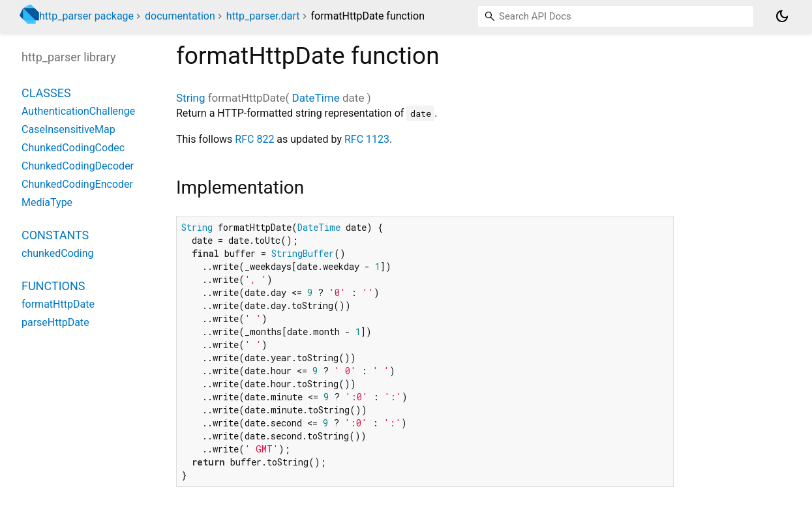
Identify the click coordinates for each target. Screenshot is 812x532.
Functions (53, 286)
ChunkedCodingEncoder (77, 184)
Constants (55, 235)
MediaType (47, 202)
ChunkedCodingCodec (73, 148)
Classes (46, 93)
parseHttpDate (55, 322)
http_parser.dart (263, 16)
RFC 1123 (367, 139)
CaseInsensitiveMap (68, 129)
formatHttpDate (58, 304)
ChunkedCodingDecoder (78, 166)
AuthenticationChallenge (78, 111)
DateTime (316, 98)
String (190, 98)
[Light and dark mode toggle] (782, 16)
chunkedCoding (58, 253)
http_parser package (86, 16)
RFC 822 (254, 139)
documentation (180, 16)
